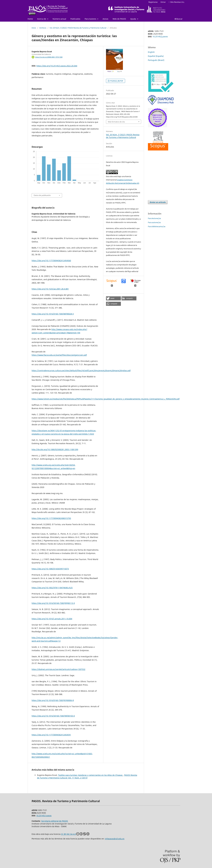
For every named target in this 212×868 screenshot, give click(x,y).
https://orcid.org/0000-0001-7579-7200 (49, 57)
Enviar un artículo (158, 202)
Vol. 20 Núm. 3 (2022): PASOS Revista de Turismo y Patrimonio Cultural (78, 28)
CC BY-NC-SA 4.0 (75, 834)
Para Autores (91, 19)
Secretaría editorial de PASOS (55, 821)
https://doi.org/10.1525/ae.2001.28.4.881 (50, 289)
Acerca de (42, 19)
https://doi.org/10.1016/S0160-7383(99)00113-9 (53, 603)
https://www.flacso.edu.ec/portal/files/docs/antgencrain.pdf (59, 355)
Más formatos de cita (116, 122)
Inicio (34, 28)
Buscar (179, 19)
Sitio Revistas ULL (177, 2)
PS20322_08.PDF (116, 81)
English (151, 52)
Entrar (163, 2)
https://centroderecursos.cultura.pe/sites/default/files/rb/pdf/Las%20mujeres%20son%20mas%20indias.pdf (81, 371)
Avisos (105, 19)
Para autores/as (154, 222)
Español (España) (156, 56)
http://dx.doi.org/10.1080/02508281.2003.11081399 (55, 449)
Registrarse (153, 2)
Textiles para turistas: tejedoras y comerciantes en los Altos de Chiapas (91, 775)
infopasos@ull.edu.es (115, 839)
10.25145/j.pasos (160, 37)
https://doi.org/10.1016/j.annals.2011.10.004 (52, 619)
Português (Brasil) (156, 60)
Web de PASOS (119, 19)
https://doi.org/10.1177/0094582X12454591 (51, 735)
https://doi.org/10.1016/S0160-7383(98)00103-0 (53, 716)
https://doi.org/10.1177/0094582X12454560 (51, 261)
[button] (113, 298)
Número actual (59, 19)
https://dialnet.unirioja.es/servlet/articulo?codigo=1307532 (58, 669)
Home (30, 19)
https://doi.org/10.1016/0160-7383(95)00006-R (53, 700)
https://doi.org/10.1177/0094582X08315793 (51, 518)
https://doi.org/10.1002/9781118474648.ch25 (52, 588)
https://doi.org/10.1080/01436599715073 (50, 569)
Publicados (75, 19)
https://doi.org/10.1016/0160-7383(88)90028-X (53, 314)
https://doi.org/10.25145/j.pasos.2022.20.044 (57, 66)
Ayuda (133, 19)
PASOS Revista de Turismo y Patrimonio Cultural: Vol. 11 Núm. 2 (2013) (87, 776)
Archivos (43, 28)
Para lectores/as (154, 218)
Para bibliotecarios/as (157, 226)
